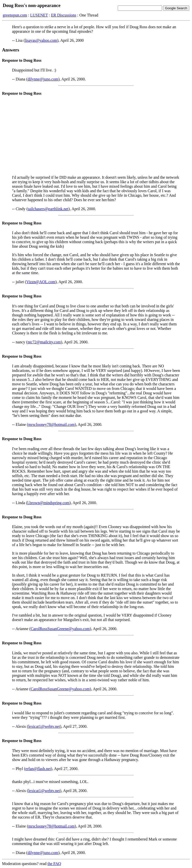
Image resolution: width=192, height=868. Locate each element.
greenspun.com (15, 15)
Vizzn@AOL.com (41, 282)
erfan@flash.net (38, 769)
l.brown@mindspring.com (48, 503)
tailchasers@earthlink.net (48, 209)
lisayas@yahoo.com (41, 40)
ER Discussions (64, 15)
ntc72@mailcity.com (44, 342)
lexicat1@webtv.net (44, 726)
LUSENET (39, 15)
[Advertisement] (96, 136)
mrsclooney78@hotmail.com (51, 425)
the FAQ (54, 864)
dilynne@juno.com (43, 79)
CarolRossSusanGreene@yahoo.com (60, 629)
